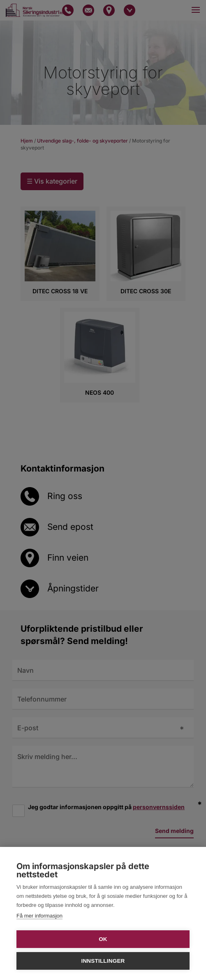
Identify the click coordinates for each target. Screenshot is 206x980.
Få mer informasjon (39, 916)
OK (103, 939)
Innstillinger (103, 961)
